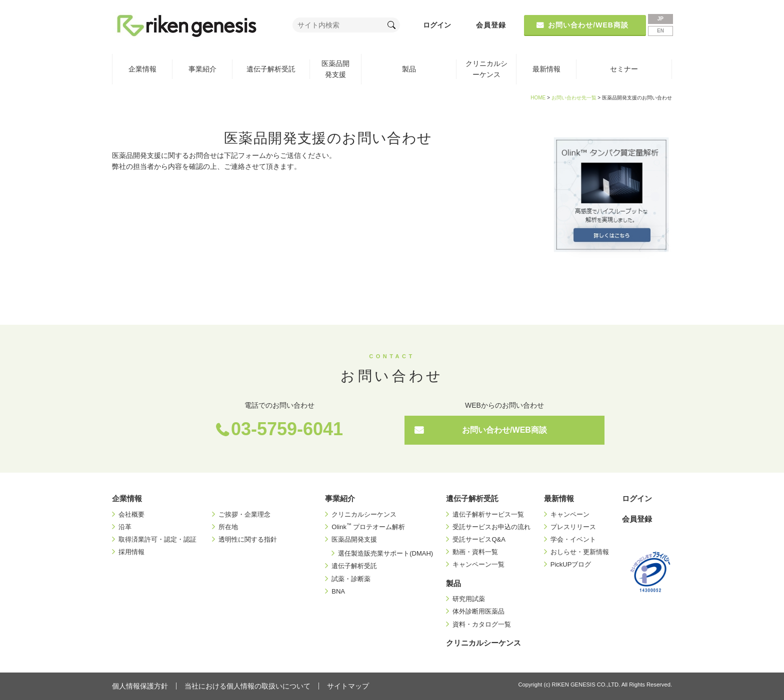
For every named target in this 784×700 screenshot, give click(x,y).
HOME (538, 98)
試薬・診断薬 (351, 579)
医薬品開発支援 (335, 69)
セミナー (624, 69)
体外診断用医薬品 (478, 611)
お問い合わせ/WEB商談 (504, 430)
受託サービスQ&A (479, 539)
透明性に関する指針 (248, 539)
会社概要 (131, 514)
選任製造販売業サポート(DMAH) (385, 553)
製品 (409, 69)
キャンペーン (570, 514)
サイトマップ (348, 686)
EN (660, 31)
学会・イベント (573, 539)
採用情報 (131, 552)
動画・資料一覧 (475, 552)
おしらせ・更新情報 (580, 552)
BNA (338, 591)
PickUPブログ (571, 564)
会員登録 (491, 25)
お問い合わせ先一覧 (574, 98)
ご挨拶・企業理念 (244, 514)
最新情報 (546, 69)
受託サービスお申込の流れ (491, 527)
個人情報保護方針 (140, 686)
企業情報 (142, 69)
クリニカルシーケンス (486, 69)
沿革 (125, 527)
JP (660, 19)
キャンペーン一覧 (478, 564)
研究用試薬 (469, 599)
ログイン (437, 25)
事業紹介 (202, 69)
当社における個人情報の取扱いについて (247, 686)
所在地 (228, 527)
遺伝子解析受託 (271, 69)
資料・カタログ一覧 (482, 624)
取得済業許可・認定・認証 (157, 539)
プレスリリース (573, 527)
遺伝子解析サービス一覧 (488, 514)
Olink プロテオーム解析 (368, 527)
